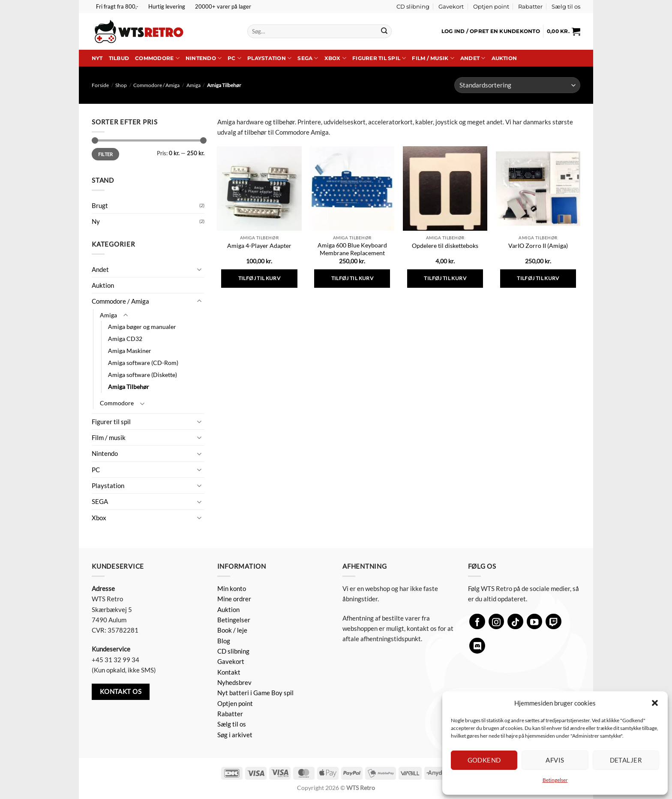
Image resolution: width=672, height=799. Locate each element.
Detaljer (626, 760)
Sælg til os (566, 6)
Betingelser (555, 780)
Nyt (97, 58)
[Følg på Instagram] (496, 622)
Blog (224, 641)
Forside (100, 85)
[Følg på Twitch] (553, 622)
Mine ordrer (234, 599)
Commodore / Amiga (156, 85)
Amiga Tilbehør (129, 387)
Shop (121, 85)
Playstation (269, 58)
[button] (655, 703)
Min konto (232, 588)
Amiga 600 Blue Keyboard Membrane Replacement (352, 249)
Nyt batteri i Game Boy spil (255, 693)
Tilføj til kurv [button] (259, 278)
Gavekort (451, 6)
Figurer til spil (379, 58)
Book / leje (232, 630)
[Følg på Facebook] (477, 622)
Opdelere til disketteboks (445, 246)
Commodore (157, 58)
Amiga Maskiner (130, 351)
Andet (473, 58)
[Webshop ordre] (517, 85)
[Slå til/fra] (199, 269)
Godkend (484, 760)
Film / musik (433, 58)
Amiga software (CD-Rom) (143, 363)
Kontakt (229, 672)
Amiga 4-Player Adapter (259, 246)
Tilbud (119, 58)
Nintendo (204, 58)
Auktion (504, 58)
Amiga (193, 85)
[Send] (384, 31)
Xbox (335, 58)
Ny (96, 221)
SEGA (308, 58)
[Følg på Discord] (477, 646)
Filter (106, 154)
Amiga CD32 (125, 339)
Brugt (100, 205)
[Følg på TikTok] (515, 622)
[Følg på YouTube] (535, 622)
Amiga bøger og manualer (142, 327)
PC (234, 58)
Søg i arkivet (235, 735)
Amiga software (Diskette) (142, 375)
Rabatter (530, 6)
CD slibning (413, 6)
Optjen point (491, 6)
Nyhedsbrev (234, 682)
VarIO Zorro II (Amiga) (538, 246)
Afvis (555, 760)
